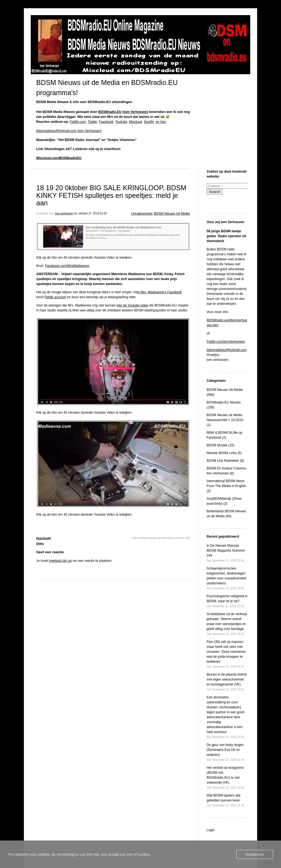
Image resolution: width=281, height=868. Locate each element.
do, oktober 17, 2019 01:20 (90, 213)
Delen (40, 544)
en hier (161, 122)
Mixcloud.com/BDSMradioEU (59, 158)
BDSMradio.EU (110, 112)
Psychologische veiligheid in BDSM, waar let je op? (227, 601)
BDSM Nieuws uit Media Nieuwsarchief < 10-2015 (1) (225, 420)
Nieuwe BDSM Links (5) (224, 453)
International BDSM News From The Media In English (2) (226, 486)
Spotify (149, 122)
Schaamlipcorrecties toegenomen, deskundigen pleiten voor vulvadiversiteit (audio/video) (226, 578)
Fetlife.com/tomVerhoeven (226, 342)
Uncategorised (142, 214)
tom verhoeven (64, 213)
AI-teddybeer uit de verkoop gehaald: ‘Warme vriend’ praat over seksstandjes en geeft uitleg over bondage (227, 624)
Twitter (92, 122)
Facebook (106, 122)
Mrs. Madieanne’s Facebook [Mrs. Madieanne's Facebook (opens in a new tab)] (161, 292)
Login (211, 830)
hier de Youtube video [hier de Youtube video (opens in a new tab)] (132, 305)
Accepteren (255, 854)
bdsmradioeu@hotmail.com (227, 350)
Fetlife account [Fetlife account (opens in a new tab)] (55, 297)
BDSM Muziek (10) (220, 445)
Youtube (121, 122)
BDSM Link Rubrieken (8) (225, 461)
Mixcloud (135, 122)
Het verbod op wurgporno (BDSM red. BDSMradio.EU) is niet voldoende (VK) (225, 777)
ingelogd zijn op (60, 561)
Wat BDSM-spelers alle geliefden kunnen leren (225, 800)
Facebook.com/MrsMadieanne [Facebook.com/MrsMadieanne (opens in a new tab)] (67, 266)
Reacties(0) (43, 538)
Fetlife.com (78, 122)
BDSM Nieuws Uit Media (172, 214)
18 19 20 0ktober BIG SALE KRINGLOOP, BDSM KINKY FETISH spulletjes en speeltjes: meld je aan (111, 195)
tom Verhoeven (135, 112)
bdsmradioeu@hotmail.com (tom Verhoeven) (69, 131)
